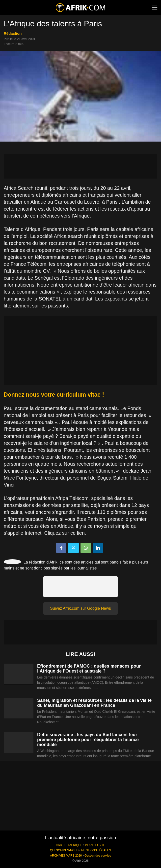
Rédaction (13, 33)
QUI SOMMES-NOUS (64, 850)
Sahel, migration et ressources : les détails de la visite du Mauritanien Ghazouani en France (94, 703)
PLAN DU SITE (95, 845)
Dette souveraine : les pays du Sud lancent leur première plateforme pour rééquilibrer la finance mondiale (88, 740)
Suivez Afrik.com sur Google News (80, 608)
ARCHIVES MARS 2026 (66, 856)
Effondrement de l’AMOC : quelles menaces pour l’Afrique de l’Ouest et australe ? (89, 669)
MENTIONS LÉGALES (96, 850)
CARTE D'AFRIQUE (69, 845)
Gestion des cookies (98, 856)
